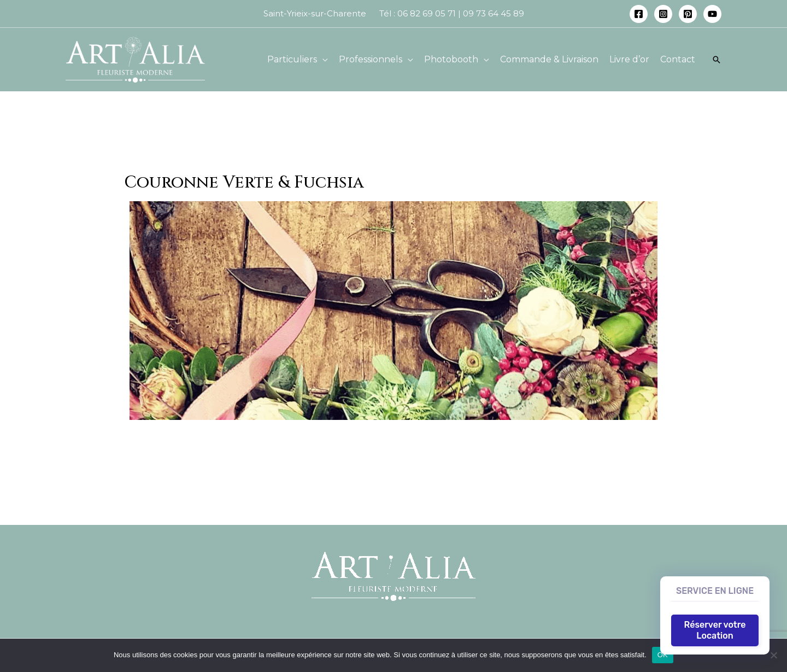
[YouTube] (712, 14)
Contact (678, 59)
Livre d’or (629, 59)
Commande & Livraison (549, 59)
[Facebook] (639, 14)
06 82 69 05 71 (427, 13)
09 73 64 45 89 (495, 13)
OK (663, 655)
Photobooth (451, 59)
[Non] (773, 655)
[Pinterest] (688, 14)
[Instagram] (663, 14)
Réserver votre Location (715, 630)
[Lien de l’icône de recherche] (716, 60)
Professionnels (371, 59)
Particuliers (292, 59)
